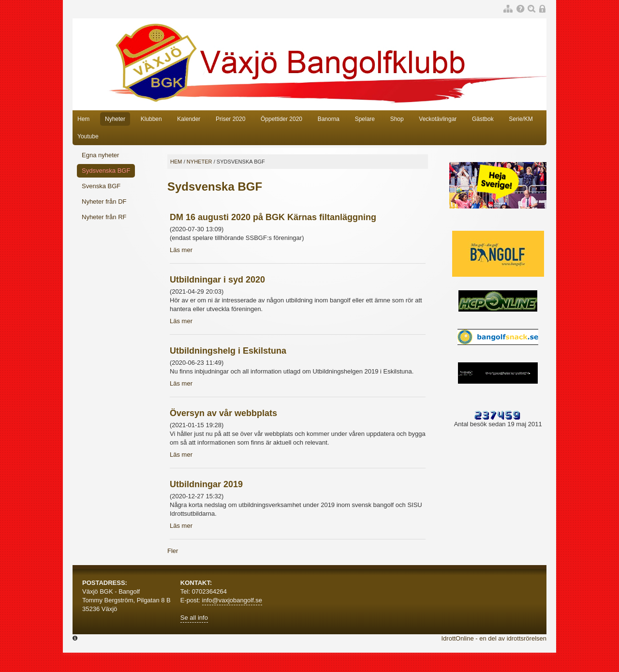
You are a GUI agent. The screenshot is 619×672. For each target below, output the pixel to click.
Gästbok (483, 119)
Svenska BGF (101, 186)
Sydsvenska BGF (106, 171)
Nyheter (115, 119)
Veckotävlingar (438, 119)
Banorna (329, 119)
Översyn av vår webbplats (223, 413)
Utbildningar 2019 (206, 484)
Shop (397, 119)
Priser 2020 (230, 119)
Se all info (194, 618)
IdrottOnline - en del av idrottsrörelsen (494, 638)
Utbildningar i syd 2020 (217, 280)
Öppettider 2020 (281, 119)
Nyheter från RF (104, 217)
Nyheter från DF (104, 202)
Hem (83, 119)
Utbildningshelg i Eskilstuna (228, 351)
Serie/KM (521, 119)
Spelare (365, 119)
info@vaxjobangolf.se (232, 600)
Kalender (189, 119)
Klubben (151, 119)
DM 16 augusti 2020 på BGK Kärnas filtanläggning (273, 217)
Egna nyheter (100, 155)
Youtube (88, 136)
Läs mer (181, 250)
